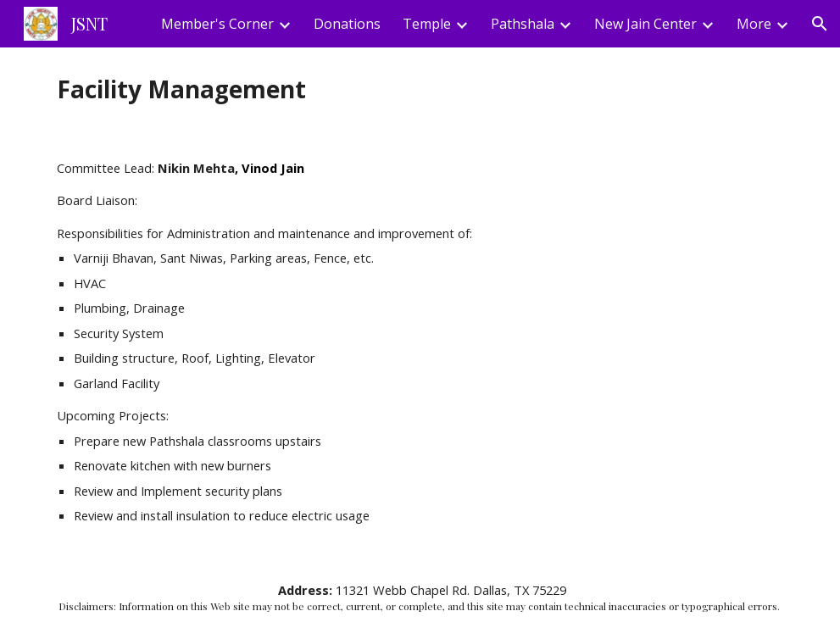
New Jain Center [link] (645, 24)
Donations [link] (347, 24)
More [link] (754, 24)
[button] (820, 24)
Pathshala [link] (523, 24)
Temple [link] (427, 24)
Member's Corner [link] (217, 24)
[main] (420, 89)
